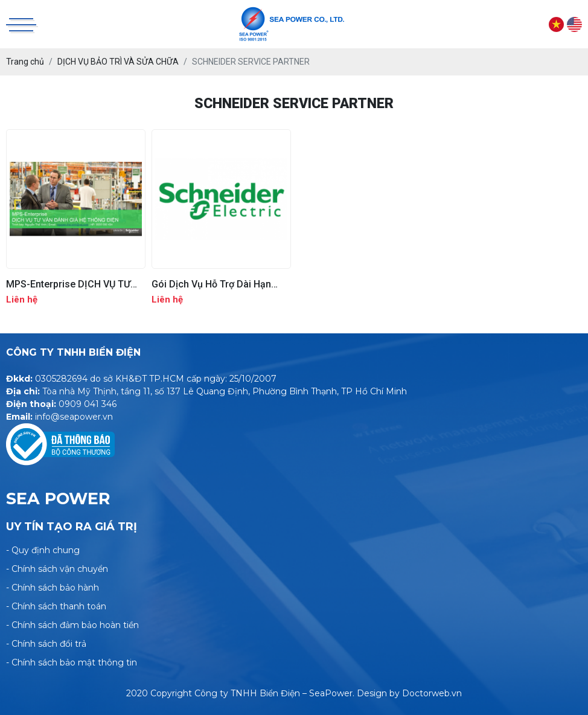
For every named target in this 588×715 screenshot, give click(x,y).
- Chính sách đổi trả (46, 644)
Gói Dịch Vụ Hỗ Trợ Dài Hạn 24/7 (211, 284)
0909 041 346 (88, 404)
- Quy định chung (43, 550)
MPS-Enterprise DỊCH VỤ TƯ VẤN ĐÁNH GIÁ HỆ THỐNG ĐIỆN (75, 284)
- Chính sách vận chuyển (57, 569)
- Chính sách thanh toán (56, 606)
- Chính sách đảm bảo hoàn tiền (72, 625)
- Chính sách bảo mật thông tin (72, 662)
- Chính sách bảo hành (53, 588)
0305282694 (61, 379)
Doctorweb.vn (432, 693)
